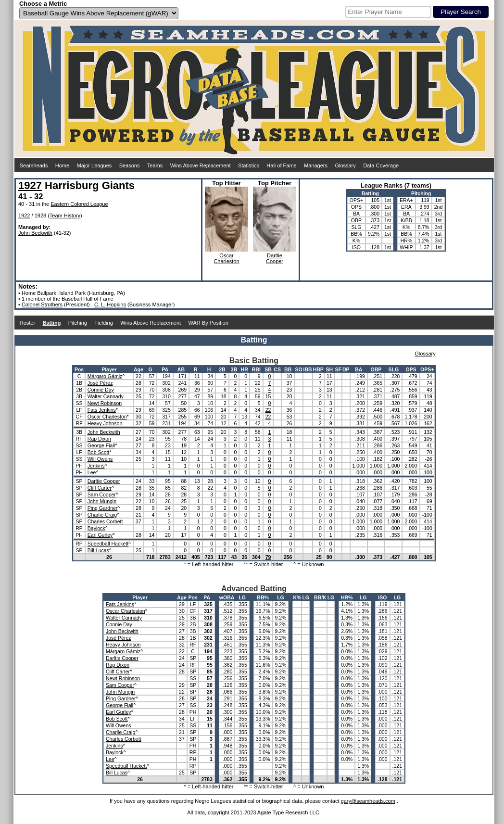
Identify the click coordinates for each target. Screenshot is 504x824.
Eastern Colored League (79, 204)
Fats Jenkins (102, 410)
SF (338, 369)
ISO (382, 597)
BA (359, 369)
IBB (308, 369)
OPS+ (427, 369)
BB (288, 369)
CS (277, 369)
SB (268, 369)
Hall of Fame (281, 165)
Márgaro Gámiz (105, 376)
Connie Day (101, 390)
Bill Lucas (98, 550)
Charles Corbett (105, 521)
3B (234, 369)
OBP (376, 369)
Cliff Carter (100, 488)
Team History (65, 216)
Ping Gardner (102, 508)
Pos (79, 369)
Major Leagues (94, 165)
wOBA (227, 597)
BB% (263, 597)
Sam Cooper (102, 494)
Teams (155, 165)
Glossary (345, 165)
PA (165, 369)
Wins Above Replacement (201, 165)
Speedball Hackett (108, 544)
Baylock (96, 528)
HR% (347, 597)
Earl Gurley (100, 535)
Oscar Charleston (107, 417)
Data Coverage (381, 165)
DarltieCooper (275, 258)
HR (245, 369)
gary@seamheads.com (368, 801)
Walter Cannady (106, 396)
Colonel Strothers (42, 304)
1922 (24, 216)
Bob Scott (99, 452)
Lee (92, 472)
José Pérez (100, 383)
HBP (318, 369)
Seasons (130, 165)
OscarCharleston (226, 258)
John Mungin (102, 501)
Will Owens (100, 459)
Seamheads (34, 165)
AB (181, 369)
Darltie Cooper (104, 481)
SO (298, 369)
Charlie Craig (102, 515)
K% (297, 597)
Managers (316, 165)
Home (62, 165)
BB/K (320, 597)
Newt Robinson (105, 403)
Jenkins (96, 466)
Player (109, 369)
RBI (256, 369)
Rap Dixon (99, 439)
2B (222, 369)
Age (139, 369)
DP (346, 369)
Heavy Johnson (105, 423)
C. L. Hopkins (110, 304)
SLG (393, 369)
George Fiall (101, 445)
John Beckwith (35, 233)
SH (329, 369)
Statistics (249, 165)
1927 (30, 185)
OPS (411, 369)
